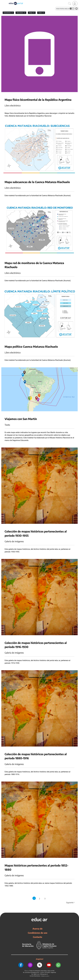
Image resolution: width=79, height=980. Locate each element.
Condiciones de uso (38, 933)
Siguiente (71, 903)
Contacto (38, 937)
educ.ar (27, 971)
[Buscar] (70, 4)
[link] (75, 4)
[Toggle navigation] (2, 1)
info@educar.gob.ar (45, 976)
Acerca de (38, 929)
